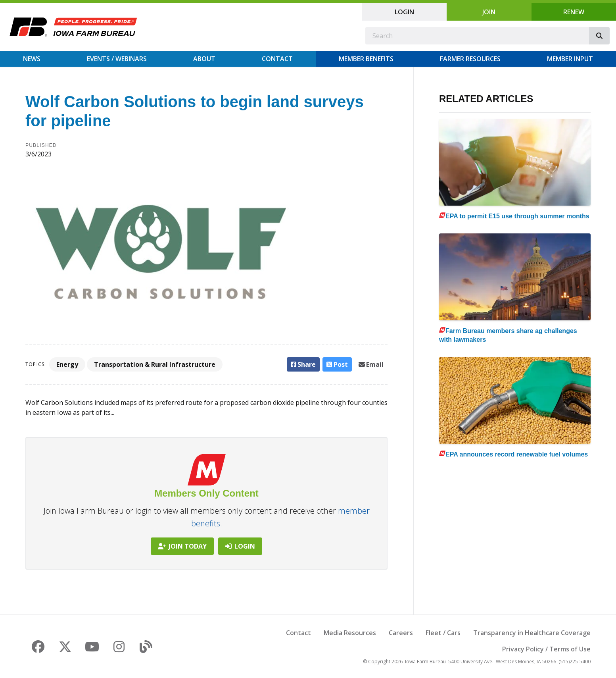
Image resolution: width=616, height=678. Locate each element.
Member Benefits (366, 59)
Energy (67, 364)
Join (489, 12)
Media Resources (350, 633)
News (32, 59)
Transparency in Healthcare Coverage (532, 633)
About (204, 59)
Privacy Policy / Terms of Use (546, 649)
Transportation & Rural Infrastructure (155, 364)
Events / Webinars (117, 59)
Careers (401, 633)
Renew (574, 12)
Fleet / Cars (443, 633)
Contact (277, 59)
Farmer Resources (470, 59)
